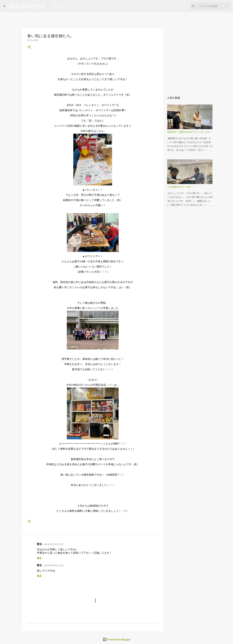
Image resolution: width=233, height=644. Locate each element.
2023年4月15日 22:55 (53, 544)
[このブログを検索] (213, 6)
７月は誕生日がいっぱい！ (181, 187)
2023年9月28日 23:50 (53, 565)
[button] (29, 47)
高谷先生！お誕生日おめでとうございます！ (190, 132)
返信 (39, 558)
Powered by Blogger (116, 639)
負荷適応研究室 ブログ (38, 6)
